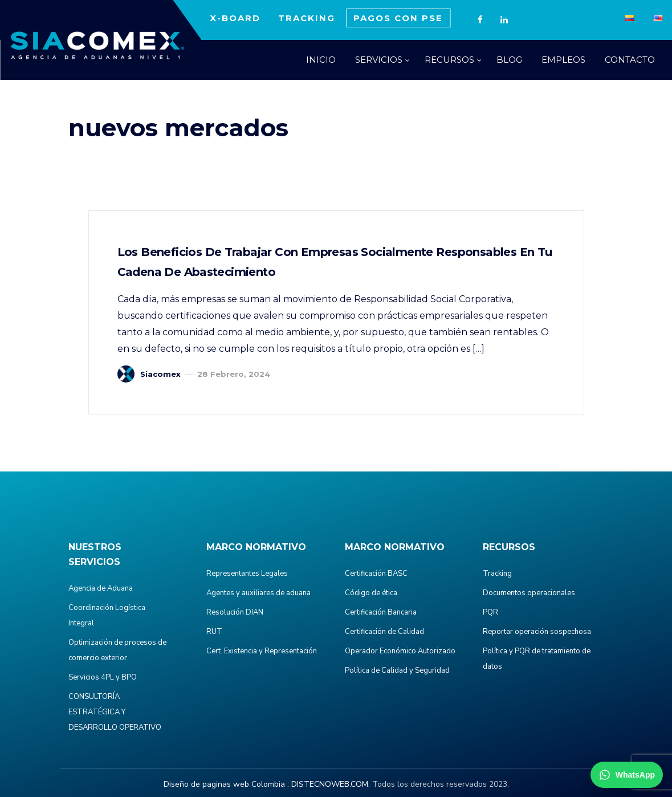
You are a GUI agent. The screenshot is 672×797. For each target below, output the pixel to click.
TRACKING (307, 18)
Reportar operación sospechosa (537, 632)
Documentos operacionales (529, 593)
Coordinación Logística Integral (107, 615)
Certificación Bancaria (381, 612)
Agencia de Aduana (101, 588)
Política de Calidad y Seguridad (397, 670)
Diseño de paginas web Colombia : (226, 784)
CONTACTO (630, 60)
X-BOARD (235, 18)
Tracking (497, 574)
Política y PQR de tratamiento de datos (537, 659)
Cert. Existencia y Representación (262, 651)
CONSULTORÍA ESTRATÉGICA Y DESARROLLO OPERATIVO (115, 712)
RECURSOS (449, 60)
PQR (490, 612)
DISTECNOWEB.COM (330, 784)
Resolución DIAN (235, 612)
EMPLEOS (563, 60)
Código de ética (371, 593)
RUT (214, 632)
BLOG (509, 60)
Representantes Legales (247, 574)
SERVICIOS (379, 60)
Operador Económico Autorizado (400, 651)
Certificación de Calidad (384, 632)
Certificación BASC (376, 574)
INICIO (321, 60)
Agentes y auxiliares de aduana (258, 593)
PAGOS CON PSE (398, 18)
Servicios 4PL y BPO (103, 677)
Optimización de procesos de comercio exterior (117, 650)
